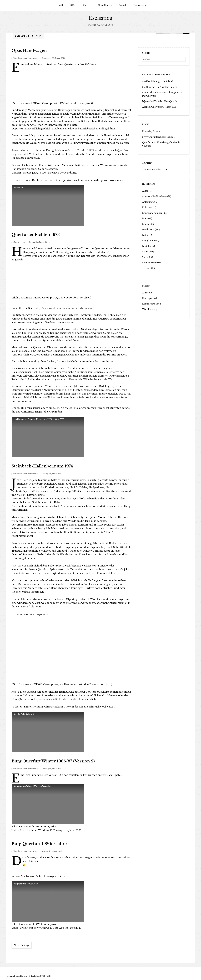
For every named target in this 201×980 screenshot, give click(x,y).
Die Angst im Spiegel (162, 81)
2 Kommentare (19, 242)
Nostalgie (147, 246)
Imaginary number (152, 213)
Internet (146, 224)
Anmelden (148, 293)
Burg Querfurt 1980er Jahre (39, 844)
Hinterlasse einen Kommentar (25, 58)
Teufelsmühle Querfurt (166, 101)
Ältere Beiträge (22, 945)
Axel (144, 81)
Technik (146, 268)
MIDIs (73, 5)
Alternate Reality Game (154, 196)
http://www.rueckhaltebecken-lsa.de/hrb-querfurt (65, 308)
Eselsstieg (101, 18)
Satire (145, 251)
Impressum (140, 5)
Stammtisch (148, 262)
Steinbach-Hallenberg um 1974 (42, 466)
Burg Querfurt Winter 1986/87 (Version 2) (53, 761)
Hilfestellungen (104, 5)
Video (86, 5)
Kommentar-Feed (151, 304)
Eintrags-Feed (149, 298)
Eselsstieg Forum (151, 131)
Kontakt (123, 5)
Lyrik (61, 5)
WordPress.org (150, 309)
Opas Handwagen (29, 50)
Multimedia (148, 229)
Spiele (145, 257)
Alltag (145, 191)
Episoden (147, 207)
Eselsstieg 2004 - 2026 (41, 976)
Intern (145, 218)
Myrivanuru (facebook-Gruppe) (159, 137)
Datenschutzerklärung (17, 976)
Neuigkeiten (149, 240)
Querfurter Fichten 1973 (36, 234)
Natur (145, 235)
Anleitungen (149, 202)
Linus (145, 92)
